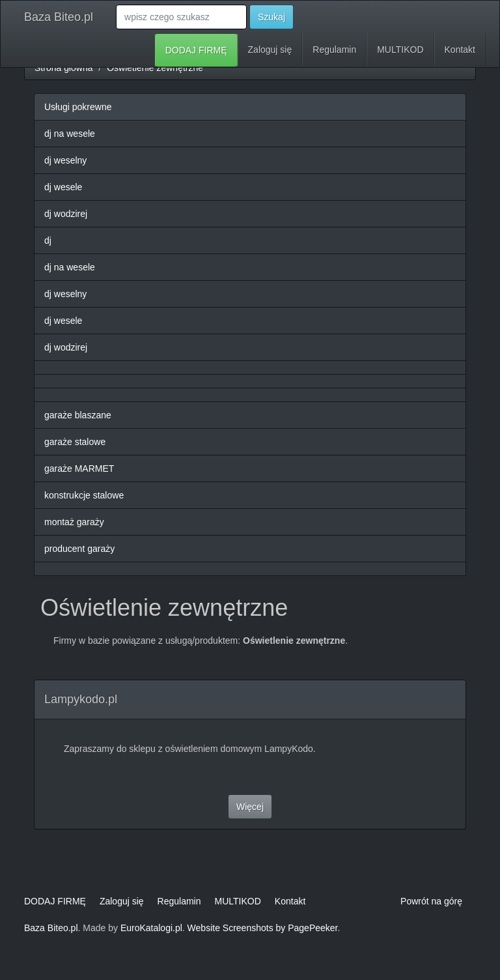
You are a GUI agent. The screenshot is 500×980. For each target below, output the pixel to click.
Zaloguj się (270, 50)
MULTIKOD (400, 50)
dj (48, 240)
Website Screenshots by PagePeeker (263, 928)
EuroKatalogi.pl (151, 928)
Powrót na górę (431, 901)
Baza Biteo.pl (59, 17)
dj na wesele (70, 134)
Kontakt (460, 50)
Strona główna (64, 68)
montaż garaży (74, 522)
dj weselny (65, 160)
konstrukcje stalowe (84, 495)
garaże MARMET (79, 468)
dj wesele (63, 187)
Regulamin (334, 50)
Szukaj (271, 17)
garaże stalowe (75, 442)
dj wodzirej (66, 214)
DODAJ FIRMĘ (196, 50)
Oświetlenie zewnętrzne (155, 68)
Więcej (250, 807)
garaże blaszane (78, 415)
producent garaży (79, 549)
